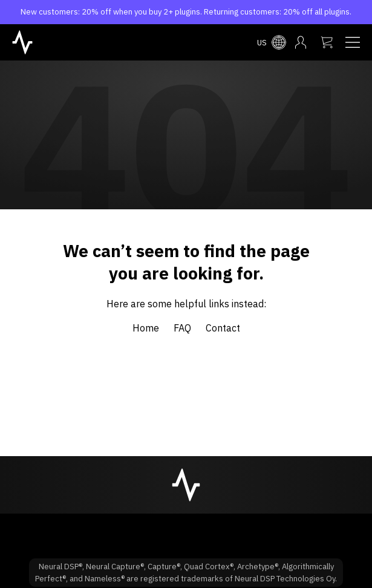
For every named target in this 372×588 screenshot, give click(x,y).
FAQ (182, 328)
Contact (223, 328)
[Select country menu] (272, 42)
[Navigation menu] (353, 42)
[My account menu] (301, 42)
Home (146, 328)
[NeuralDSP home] (22, 41)
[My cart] (327, 42)
